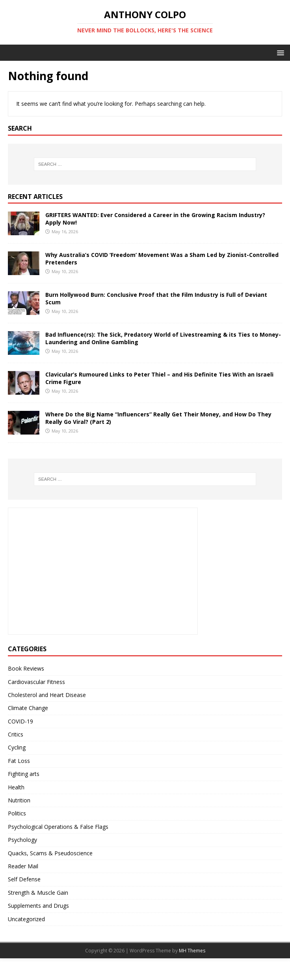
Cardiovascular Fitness (36, 682)
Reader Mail (23, 866)
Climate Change (28, 708)
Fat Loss (19, 761)
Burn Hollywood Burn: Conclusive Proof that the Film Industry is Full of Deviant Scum (156, 298)
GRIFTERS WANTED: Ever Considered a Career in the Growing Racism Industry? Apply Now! (155, 218)
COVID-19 (20, 721)
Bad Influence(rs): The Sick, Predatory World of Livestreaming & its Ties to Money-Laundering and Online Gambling (163, 338)
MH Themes (192, 951)
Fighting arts (24, 774)
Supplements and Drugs (38, 906)
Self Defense (24, 879)
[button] (279, 52)
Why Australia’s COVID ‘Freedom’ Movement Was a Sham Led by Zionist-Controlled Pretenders (162, 258)
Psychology (22, 840)
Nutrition (19, 800)
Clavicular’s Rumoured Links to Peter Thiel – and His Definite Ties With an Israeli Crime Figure (159, 378)
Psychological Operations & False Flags (58, 827)
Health (16, 787)
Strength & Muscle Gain (38, 893)
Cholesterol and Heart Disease (47, 695)
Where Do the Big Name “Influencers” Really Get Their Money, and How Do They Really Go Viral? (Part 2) (158, 418)
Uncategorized (26, 919)
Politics (17, 813)
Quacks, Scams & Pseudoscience (50, 853)
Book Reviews (26, 668)
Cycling (17, 747)
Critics (16, 734)
